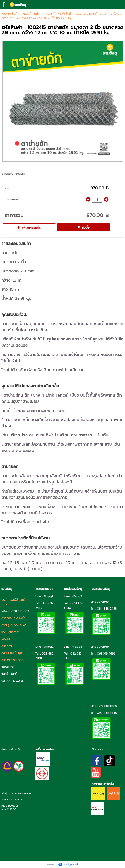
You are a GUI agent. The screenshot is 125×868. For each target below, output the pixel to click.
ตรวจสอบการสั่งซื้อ (13, 618)
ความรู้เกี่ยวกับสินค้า (14, 625)
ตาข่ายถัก (50, 14)
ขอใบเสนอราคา (11, 632)
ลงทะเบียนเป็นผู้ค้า (12, 653)
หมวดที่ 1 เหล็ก (32, 14)
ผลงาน (6, 639)
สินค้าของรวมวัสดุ (12, 660)
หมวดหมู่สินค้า (10, 14)
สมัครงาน (7, 646)
